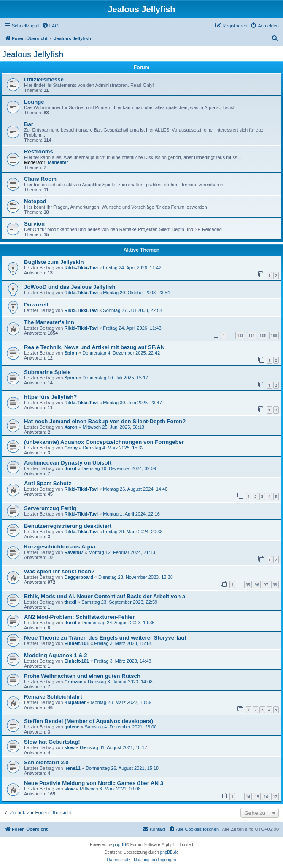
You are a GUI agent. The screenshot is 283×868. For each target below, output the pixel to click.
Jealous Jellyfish (33, 54)
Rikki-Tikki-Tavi (81, 268)
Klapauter (75, 702)
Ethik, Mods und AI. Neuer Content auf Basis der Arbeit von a (105, 596)
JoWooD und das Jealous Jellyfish (70, 287)
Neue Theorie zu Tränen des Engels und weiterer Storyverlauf (105, 638)
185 (263, 335)
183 (240, 335)
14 (248, 797)
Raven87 (74, 552)
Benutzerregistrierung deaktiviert (68, 526)
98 (275, 584)
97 (266, 584)
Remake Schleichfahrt (53, 697)
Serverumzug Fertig (50, 508)
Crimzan (73, 682)
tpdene (72, 727)
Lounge (34, 102)
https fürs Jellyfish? (50, 397)
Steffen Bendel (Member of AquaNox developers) (89, 721)
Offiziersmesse (44, 79)
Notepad (35, 201)
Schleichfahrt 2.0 (46, 762)
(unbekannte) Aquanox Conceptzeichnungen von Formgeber (104, 442)
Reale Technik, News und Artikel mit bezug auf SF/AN (94, 347)
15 (257, 797)
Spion (71, 353)
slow (69, 747)
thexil (70, 468)
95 (248, 584)
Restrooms (39, 152)
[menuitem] (50, 26)
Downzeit (36, 305)
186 (274, 335)
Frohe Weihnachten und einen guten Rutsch (82, 676)
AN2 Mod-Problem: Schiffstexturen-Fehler (79, 617)
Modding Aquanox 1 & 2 (56, 655)
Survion (34, 224)
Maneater (58, 162)
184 (252, 335)
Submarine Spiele (47, 372)
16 (266, 797)
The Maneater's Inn (49, 322)
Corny (71, 448)
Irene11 (72, 768)
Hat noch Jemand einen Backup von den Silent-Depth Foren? (105, 421)
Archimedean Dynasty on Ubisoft (68, 463)
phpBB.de (170, 852)
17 (275, 797)
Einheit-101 (77, 643)
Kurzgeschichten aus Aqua (60, 547)
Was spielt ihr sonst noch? (59, 571)
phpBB (120, 845)
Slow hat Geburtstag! (52, 742)
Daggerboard (78, 577)
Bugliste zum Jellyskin (54, 262)
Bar (29, 124)
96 (257, 584)
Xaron (71, 427)
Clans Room (40, 179)
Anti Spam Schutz (48, 483)
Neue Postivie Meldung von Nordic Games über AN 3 (94, 783)
